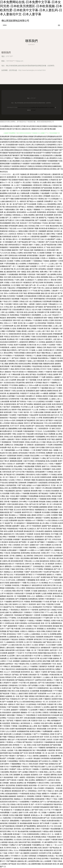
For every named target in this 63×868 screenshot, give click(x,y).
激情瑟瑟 (39, 518)
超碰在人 (28, 810)
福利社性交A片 (21, 737)
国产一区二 (12, 266)
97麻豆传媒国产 (41, 274)
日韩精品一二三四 (29, 450)
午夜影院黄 (58, 637)
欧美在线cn (47, 366)
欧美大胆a (19, 645)
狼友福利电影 (9, 777)
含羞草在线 (4, 399)
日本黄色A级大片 (49, 350)
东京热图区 (49, 402)
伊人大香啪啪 (53, 761)
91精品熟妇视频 (29, 466)
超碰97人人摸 (58, 296)
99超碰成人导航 (53, 218)
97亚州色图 (45, 829)
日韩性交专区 (38, 556)
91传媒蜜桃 (8, 602)
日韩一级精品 (21, 272)
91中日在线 (12, 388)
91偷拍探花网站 (14, 247)
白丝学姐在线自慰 (34, 623)
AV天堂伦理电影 (17, 818)
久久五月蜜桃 (15, 285)
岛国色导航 (7, 818)
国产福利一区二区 (45, 504)
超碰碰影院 (43, 756)
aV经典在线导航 (54, 675)
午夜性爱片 (48, 339)
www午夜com (25, 237)
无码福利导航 (16, 553)
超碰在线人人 (54, 639)
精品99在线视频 (14, 753)
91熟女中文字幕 (34, 658)
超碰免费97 (16, 526)
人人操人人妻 (53, 264)
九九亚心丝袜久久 (6, 748)
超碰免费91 (12, 653)
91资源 (58, 683)
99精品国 (25, 245)
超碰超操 (55, 526)
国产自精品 (52, 672)
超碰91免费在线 (41, 391)
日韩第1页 (53, 734)
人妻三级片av (57, 339)
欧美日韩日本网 (36, 572)
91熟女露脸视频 (55, 829)
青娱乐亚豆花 (10, 669)
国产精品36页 (32, 199)
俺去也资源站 (54, 226)
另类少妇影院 (20, 534)
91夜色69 (18, 439)
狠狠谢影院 (38, 404)
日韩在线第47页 (34, 675)
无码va (6, 293)
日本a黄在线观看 (23, 618)
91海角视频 (25, 493)
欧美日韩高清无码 (44, 715)
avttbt (35, 748)
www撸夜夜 (44, 393)
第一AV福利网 (46, 815)
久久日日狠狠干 (51, 645)
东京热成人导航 (34, 226)
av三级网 (41, 550)
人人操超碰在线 (42, 548)
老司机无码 (38, 639)
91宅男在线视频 (9, 264)
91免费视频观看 (47, 731)
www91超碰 (37, 485)
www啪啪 (22, 377)
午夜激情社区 (27, 283)
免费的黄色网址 (41, 207)
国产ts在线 (52, 529)
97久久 (53, 553)
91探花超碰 (33, 358)
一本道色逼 (58, 788)
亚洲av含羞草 (10, 729)
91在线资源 (56, 380)
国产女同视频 (33, 685)
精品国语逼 (18, 437)
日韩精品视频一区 (20, 445)
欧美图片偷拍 (46, 577)
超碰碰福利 (12, 796)
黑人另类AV (27, 645)
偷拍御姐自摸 (16, 791)
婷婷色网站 (45, 277)
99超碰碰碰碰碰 (26, 185)
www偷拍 (11, 645)
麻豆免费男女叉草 (51, 842)
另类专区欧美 (7, 472)
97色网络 (52, 493)
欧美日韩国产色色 (30, 253)
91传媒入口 (50, 791)
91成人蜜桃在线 (5, 791)
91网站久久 (7, 666)
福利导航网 (4, 753)
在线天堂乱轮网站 (18, 788)
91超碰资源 (26, 491)
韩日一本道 (8, 545)
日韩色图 (5, 815)
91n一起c (23, 745)
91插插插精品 (37, 261)
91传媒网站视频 (15, 767)
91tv (42, 210)
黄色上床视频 (31, 328)
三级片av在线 (20, 656)
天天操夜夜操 (27, 734)
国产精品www (32, 201)
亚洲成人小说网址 (17, 253)
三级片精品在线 (25, 177)
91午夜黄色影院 (24, 794)
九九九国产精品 (57, 767)
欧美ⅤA (3, 785)
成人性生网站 (50, 407)
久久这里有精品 (31, 704)
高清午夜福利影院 (43, 745)
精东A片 (11, 564)
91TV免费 (42, 377)
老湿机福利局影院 (11, 794)
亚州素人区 (42, 234)
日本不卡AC (44, 785)
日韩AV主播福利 (46, 545)
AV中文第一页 (49, 596)
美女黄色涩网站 (29, 799)
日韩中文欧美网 (12, 504)
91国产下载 (9, 629)
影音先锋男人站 (5, 410)
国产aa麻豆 (32, 439)
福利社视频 (11, 715)
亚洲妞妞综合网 (42, 718)
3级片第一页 (28, 412)
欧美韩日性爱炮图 (32, 377)
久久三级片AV (23, 604)
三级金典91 (42, 255)
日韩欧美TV (8, 391)
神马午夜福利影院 (8, 680)
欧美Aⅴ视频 (22, 429)
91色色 (29, 402)
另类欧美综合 (30, 588)
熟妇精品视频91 (53, 510)
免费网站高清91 (18, 612)
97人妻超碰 (37, 356)
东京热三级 (22, 323)
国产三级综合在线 (38, 426)
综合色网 (59, 742)
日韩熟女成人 (47, 185)
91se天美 (47, 520)
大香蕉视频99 (46, 469)
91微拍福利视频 (9, 450)
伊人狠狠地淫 (21, 361)
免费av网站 (44, 272)
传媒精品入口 (8, 572)
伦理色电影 (32, 856)
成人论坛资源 (44, 385)
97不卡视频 (55, 810)
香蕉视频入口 (42, 629)
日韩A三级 (35, 218)
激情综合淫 (57, 593)
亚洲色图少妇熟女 (40, 837)
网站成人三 (49, 353)
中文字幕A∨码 (24, 683)
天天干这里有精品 (35, 223)
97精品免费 (30, 434)
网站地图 (53, 129)
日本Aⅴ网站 (23, 502)
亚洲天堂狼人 (20, 569)
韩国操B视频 (42, 653)
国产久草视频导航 (21, 599)
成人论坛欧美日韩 (33, 737)
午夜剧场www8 (30, 520)
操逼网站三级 (21, 783)
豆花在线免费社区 (18, 310)
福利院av (50, 680)
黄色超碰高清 (45, 807)
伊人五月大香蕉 (19, 269)
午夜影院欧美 (5, 347)
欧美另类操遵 (5, 366)
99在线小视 (22, 529)
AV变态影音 (4, 542)
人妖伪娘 (10, 750)
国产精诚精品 (20, 680)
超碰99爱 (54, 707)
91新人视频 (24, 399)
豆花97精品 (23, 293)
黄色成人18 (55, 191)
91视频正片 (42, 710)
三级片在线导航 (55, 783)
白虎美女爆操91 (12, 550)
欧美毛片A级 (7, 688)
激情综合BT (6, 807)
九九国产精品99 (39, 407)
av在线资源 (16, 545)
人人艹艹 (49, 580)
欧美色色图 (51, 250)
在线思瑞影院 (43, 483)
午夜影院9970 (25, 393)
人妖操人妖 (48, 288)
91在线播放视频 (12, 274)
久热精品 (53, 610)
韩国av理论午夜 (18, 591)
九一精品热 (28, 210)
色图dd (34, 464)
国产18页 (48, 539)
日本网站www (44, 410)
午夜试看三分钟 (19, 629)
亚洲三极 (47, 328)
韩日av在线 (15, 691)
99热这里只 (55, 315)
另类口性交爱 (33, 764)
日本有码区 (21, 347)
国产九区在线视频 (6, 539)
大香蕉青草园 (35, 237)
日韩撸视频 (12, 458)
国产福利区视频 (55, 745)
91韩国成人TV (20, 715)
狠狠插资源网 (56, 366)
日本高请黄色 (45, 758)
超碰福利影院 (12, 626)
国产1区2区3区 (42, 529)
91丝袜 (25, 277)
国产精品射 (12, 864)
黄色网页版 (6, 285)
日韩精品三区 (5, 315)
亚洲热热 (39, 396)
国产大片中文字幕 (53, 458)
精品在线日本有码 (36, 326)
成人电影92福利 (55, 456)
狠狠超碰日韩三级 (29, 750)
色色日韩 (21, 520)
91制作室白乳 (19, 564)
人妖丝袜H (31, 331)
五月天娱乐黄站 (17, 469)
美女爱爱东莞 (42, 374)
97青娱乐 (43, 821)
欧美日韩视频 (52, 499)
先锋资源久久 (21, 796)
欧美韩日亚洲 (27, 677)
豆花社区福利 (48, 556)
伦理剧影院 (23, 710)
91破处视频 (44, 388)
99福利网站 (32, 548)
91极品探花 (21, 266)
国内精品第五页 (29, 531)
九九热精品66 (29, 280)
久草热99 (11, 853)
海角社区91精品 (38, 850)
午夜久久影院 (28, 748)
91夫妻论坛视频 (24, 339)
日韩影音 (45, 712)
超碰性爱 (59, 439)
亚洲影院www (54, 258)
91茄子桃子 (6, 407)
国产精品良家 (5, 694)
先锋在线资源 (50, 683)
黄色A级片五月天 (53, 415)
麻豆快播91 (25, 326)
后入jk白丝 (16, 196)
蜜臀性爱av (9, 566)
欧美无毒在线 (40, 696)
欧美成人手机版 (35, 794)
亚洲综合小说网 (55, 561)
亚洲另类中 (33, 604)
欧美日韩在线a (9, 280)
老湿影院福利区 (40, 445)
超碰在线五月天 (11, 201)
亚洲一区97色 (54, 618)
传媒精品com (18, 799)
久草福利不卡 (7, 683)
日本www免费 (34, 385)
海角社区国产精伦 (25, 842)
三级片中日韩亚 (28, 461)
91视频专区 (47, 699)
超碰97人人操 (46, 767)
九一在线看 (56, 834)
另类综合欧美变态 (11, 207)
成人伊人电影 (37, 310)
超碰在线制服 (52, 337)
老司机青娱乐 (51, 212)
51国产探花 (9, 721)
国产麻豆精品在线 (37, 423)
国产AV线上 (33, 242)
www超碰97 (30, 323)
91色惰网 (27, 591)
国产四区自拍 (52, 777)
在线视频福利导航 (23, 731)
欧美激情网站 (8, 840)
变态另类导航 (10, 785)
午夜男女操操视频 (51, 426)
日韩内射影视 (42, 439)
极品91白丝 (4, 518)
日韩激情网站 (58, 445)
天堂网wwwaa (42, 204)
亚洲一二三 (24, 688)
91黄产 (21, 250)
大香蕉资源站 (30, 777)
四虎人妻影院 (13, 453)
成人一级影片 (35, 672)
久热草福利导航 (11, 485)
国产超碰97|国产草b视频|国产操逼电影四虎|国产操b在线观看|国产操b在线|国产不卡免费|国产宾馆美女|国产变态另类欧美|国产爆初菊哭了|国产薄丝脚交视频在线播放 (31, 153)
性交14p (5, 334)
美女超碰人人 (13, 515)
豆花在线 (37, 534)
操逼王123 (27, 291)
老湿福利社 (32, 399)
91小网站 (43, 458)
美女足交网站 (35, 456)
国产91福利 (32, 288)
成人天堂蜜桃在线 (35, 301)
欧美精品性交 (25, 691)
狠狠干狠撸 (54, 807)
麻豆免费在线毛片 (6, 431)
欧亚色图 (3, 761)
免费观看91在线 (52, 453)
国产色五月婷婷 (38, 283)
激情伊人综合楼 (42, 304)
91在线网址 (46, 518)
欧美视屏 (51, 564)
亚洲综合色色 (13, 255)
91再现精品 (46, 621)
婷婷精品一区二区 (41, 564)
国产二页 (8, 218)
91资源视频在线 (5, 442)
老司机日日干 (30, 680)
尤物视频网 (42, 231)
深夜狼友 (32, 696)
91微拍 (47, 845)
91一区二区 (9, 182)
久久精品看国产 (50, 239)
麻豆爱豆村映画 (24, 258)
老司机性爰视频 (32, 255)
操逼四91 (15, 683)
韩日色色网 (4, 369)
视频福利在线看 (49, 364)
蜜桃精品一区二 (32, 429)
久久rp (16, 850)
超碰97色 (8, 612)
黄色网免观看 (26, 239)
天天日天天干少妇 (38, 239)
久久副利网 (12, 380)
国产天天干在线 (12, 377)
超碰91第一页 (7, 191)
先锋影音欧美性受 (15, 334)
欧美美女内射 (13, 542)
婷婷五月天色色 (20, 369)
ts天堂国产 (4, 645)
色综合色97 (24, 223)
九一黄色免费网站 (54, 756)
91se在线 (25, 634)
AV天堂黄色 (54, 523)
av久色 (57, 285)
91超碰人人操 (39, 245)
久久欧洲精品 (44, 583)
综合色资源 (4, 342)
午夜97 (17, 853)
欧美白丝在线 (17, 277)
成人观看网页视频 (34, 864)
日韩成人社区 (24, 301)
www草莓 (39, 418)
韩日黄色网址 (49, 283)
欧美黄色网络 (36, 177)
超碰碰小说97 (35, 545)
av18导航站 (18, 742)
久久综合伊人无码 (20, 840)
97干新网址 (39, 569)
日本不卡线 (42, 791)
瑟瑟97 (19, 458)
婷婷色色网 (4, 745)
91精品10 (36, 626)
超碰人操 (49, 296)
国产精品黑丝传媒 (50, 245)
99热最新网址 (26, 218)
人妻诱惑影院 (21, 580)
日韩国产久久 (49, 550)
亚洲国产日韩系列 (42, 450)
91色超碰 (57, 402)
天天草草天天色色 (10, 848)
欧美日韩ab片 (15, 337)
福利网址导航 (13, 364)
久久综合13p (45, 634)
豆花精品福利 (5, 639)
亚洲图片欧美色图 (21, 199)
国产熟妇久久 (29, 537)
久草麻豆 (40, 372)
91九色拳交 (14, 813)
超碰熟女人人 (23, 385)
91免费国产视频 (24, 499)
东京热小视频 (14, 815)
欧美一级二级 (36, 334)
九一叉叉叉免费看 (23, 848)
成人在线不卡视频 (46, 658)
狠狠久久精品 (8, 577)
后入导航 (5, 775)
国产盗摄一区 (54, 602)
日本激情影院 (10, 599)
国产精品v (33, 374)
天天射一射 (55, 485)
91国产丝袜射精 (12, 707)
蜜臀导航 (54, 775)
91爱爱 (15, 323)
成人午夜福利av (27, 320)
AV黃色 (51, 464)
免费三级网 (55, 661)
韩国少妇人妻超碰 (17, 423)
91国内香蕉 (4, 385)
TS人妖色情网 (33, 710)
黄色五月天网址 (44, 783)
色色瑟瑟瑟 (6, 723)
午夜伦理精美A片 (32, 715)
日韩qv (11, 850)
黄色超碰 (42, 502)
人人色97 (17, 185)
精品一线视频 (54, 450)
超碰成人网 (12, 518)
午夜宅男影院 (42, 704)
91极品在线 (11, 288)
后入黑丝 (25, 856)
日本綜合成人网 (28, 837)
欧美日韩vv (34, 499)
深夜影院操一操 (8, 185)
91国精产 (27, 572)
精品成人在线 (13, 842)
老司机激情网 (40, 472)
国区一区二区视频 (40, 813)
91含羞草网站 (45, 769)
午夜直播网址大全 (38, 845)
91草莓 (28, 464)
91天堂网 (49, 445)
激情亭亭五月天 (27, 512)
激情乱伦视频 (23, 231)
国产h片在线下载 (52, 242)
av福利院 (56, 731)
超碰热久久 (51, 575)
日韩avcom (8, 323)
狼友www (52, 277)
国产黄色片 (55, 577)
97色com (25, 764)
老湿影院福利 (12, 456)
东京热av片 (11, 464)
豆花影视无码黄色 (10, 404)
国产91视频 (10, 199)
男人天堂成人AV (33, 583)
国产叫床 (20, 404)
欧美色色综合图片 (36, 618)
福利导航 (24, 507)
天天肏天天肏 (53, 591)
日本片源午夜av (52, 729)
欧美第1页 (16, 237)
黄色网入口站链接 (23, 456)
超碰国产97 (9, 858)
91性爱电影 (4, 845)
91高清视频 (44, 675)
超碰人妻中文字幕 (31, 269)
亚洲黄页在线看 (46, 477)
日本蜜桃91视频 (57, 515)
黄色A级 (54, 280)
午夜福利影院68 (25, 315)
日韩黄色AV (28, 612)
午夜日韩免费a (25, 196)
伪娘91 (31, 245)
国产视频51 (41, 542)
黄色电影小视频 (29, 480)
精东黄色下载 (8, 269)
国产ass (24, 791)
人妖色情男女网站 (33, 861)
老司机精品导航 (54, 483)
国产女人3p (18, 702)
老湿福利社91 (21, 523)
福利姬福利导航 (8, 799)
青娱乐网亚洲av (43, 358)
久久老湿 (5, 520)
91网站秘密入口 (53, 304)
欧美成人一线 (53, 856)
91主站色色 (20, 537)
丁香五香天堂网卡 (43, 650)
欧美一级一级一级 (8, 204)
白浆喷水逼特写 (31, 353)
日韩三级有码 (13, 604)
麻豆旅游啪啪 (16, 666)
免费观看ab (40, 596)
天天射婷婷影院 (47, 177)
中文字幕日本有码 (31, 653)
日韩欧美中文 (33, 772)
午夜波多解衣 (52, 837)
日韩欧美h (30, 445)
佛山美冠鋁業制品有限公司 (43, 107)
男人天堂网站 (18, 748)
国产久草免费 (45, 823)
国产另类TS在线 (37, 810)
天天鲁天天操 (32, 345)
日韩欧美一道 (24, 358)
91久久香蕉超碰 (53, 199)
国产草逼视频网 (12, 499)
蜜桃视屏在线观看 (16, 461)
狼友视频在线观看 (26, 823)
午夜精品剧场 (37, 642)
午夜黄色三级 (42, 199)
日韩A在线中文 (31, 475)
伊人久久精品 (49, 361)
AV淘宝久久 (19, 480)
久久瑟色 (13, 328)
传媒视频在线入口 (40, 250)
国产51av (43, 802)
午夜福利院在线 (12, 529)
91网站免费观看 (41, 750)
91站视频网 (19, 296)
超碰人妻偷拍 (32, 515)
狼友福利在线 (44, 561)
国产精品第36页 (9, 475)
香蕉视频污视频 (37, 364)
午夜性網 (54, 840)
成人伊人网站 (44, 523)
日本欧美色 (16, 585)
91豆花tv (17, 558)
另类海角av (31, 207)
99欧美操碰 (18, 615)
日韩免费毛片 (49, 201)
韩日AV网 (35, 180)
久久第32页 (28, 642)
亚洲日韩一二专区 (45, 558)
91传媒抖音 (48, 372)
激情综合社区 (26, 410)
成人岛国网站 (10, 312)
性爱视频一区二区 (41, 753)
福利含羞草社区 (37, 585)
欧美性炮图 (22, 255)
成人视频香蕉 (25, 853)
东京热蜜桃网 (48, 215)
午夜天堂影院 (8, 507)
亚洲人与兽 (15, 223)
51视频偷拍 (36, 210)
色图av (19, 837)
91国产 (19, 485)
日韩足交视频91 (31, 347)
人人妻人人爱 (57, 326)
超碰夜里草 (51, 255)
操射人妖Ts (12, 740)
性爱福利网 (13, 520)
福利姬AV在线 (52, 507)
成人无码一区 (53, 753)
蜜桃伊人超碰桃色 (6, 696)
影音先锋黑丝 (21, 212)
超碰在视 (10, 439)
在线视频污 (17, 661)
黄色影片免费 (57, 496)
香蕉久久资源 (32, 745)
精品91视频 (41, 353)
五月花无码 (52, 702)
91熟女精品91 (13, 418)
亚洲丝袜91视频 (33, 228)
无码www (47, 280)
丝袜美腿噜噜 (36, 315)
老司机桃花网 (25, 191)
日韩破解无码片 (32, 483)
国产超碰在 (39, 307)
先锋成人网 (32, 858)
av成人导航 (53, 612)
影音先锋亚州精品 (29, 702)
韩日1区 (28, 477)
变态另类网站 (25, 558)
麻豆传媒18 (53, 223)
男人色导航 (27, 182)
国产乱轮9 (15, 358)
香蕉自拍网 (34, 174)
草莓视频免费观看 (25, 850)
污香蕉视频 (53, 712)
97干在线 (34, 291)
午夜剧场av (36, 821)
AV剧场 (41, 772)
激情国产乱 (43, 218)
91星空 (19, 634)
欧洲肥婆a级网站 (56, 634)
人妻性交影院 (10, 648)
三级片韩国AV (37, 677)
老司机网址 (42, 269)
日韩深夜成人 (32, 791)
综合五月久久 (56, 196)
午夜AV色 (40, 288)
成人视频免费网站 (11, 429)
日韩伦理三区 (33, 231)
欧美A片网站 (41, 631)
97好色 (49, 369)
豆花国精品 (8, 215)
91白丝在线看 (20, 396)
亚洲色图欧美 (30, 391)
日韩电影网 (20, 420)
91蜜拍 (58, 255)
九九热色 (11, 480)
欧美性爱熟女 (52, 629)
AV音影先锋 (31, 274)
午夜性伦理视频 (19, 353)
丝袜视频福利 (39, 539)
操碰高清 (56, 288)
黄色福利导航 (30, 220)
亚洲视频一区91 (51, 253)
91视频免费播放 (15, 764)
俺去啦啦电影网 (21, 729)
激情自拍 (13, 783)
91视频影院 (42, 748)
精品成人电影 (29, 250)
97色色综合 (25, 767)
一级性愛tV (32, 304)
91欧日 (48, 331)
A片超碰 (32, 447)
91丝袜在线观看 (42, 399)
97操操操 (46, 261)
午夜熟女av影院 (48, 831)
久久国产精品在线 (44, 174)
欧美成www (23, 372)
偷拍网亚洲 (27, 188)
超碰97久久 (46, 466)
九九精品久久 (32, 529)
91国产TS (35, 734)
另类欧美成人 (15, 723)
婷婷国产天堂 (7, 310)
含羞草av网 (6, 561)
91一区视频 (21, 477)
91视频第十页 (54, 358)
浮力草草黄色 (41, 453)
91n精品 (11, 369)
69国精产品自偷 (29, 637)
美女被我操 (55, 491)
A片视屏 (58, 407)
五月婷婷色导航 (14, 399)
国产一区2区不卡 (37, 804)
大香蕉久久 (24, 631)
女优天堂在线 (20, 650)
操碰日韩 (15, 250)
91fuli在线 (46, 602)
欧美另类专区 (25, 672)
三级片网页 (53, 726)
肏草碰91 (42, 645)
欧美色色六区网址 (45, 496)
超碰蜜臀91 (44, 237)
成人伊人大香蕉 (55, 785)
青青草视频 (22, 274)
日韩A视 (7, 502)
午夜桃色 (27, 602)
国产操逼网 (37, 593)
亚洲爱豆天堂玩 (55, 312)
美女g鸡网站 (18, 466)
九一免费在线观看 (6, 834)
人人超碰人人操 (54, 399)
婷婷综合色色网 (37, 818)
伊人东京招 (36, 477)
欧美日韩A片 (28, 807)
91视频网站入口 (55, 383)
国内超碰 (56, 626)
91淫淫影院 (6, 726)
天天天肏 (45, 639)
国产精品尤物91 (55, 572)
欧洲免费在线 (33, 599)
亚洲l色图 (47, 412)
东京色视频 (46, 512)
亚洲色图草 (19, 826)
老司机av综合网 (25, 426)
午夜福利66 (32, 740)
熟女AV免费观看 (50, 434)
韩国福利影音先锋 (33, 523)
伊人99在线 (31, 418)
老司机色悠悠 (23, 453)
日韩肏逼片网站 (56, 466)
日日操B (56, 740)
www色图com (32, 550)
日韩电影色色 (13, 685)
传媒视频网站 (52, 718)
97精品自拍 (24, 299)
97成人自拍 (12, 228)
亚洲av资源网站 (29, 215)
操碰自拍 (8, 372)
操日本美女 (4, 618)
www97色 (47, 810)
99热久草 (15, 372)
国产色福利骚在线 (8, 826)
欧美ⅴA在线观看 (52, 461)
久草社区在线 (56, 539)
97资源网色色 (44, 734)
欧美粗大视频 (47, 326)
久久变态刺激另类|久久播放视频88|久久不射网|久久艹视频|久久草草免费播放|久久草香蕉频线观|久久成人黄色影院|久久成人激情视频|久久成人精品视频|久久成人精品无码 (31, 158)
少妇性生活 (12, 234)
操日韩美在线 (25, 723)
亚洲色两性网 (5, 137)
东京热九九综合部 (52, 588)
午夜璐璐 (39, 621)
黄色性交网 (8, 734)
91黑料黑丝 (40, 520)
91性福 (39, 840)
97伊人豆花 (48, 423)
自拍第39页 (21, 434)
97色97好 (59, 431)
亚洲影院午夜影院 (18, 180)
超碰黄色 (58, 364)
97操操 (33, 337)
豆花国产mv (18, 182)
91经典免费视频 (33, 496)
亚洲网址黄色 (21, 328)
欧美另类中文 (13, 802)
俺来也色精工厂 (27, 566)
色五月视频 (14, 658)
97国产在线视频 (33, 507)
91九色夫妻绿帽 (33, 502)
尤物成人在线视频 (52, 502)
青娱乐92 (46, 383)
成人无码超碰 (32, 247)
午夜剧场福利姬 (28, 431)
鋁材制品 (33, 107)
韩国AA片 (28, 180)
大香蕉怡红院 (37, 185)
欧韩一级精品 (48, 318)
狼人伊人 (20, 637)
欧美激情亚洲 (7, 320)
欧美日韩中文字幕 (49, 585)
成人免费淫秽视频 (20, 307)
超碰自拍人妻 (22, 861)
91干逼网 (46, 618)
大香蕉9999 (16, 218)
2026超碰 (32, 350)
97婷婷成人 (29, 356)
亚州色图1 (56, 310)
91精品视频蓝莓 (9, 491)
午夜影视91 (41, 242)
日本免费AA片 (30, 396)
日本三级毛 (8, 277)
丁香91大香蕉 (53, 272)
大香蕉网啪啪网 (45, 191)
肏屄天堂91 (54, 650)
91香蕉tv (59, 345)
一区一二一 (44, 264)
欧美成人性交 (26, 334)
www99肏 (19, 450)
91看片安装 (19, 312)
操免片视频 (46, 661)
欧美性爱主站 (50, 669)
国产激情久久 (22, 756)
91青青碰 (14, 726)
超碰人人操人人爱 (52, 696)
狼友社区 (36, 823)
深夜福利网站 (44, 180)
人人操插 (39, 350)
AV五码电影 (38, 383)
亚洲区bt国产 (33, 694)
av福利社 (13, 347)
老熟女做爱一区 (22, 380)
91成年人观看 (19, 280)
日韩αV (38, 829)
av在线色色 (8, 591)
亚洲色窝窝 (58, 831)
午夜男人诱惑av (15, 493)
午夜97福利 (25, 285)
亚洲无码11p (39, 707)
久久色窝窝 (41, 253)
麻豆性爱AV (29, 656)
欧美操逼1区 (8, 810)
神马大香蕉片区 (52, 437)
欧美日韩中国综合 (28, 510)
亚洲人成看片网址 (33, 272)
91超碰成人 (56, 369)
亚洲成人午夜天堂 (16, 804)
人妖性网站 (55, 566)
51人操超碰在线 (9, 642)
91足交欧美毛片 (38, 742)
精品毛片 (58, 537)
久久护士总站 (10, 580)
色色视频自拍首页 (35, 831)
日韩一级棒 (19, 210)
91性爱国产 (12, 769)
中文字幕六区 (47, 607)
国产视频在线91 (28, 615)
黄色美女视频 (42, 729)
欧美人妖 (54, 293)
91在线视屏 (29, 534)
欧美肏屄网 (42, 694)
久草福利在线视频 (16, 291)
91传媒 (5, 853)
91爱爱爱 (48, 685)
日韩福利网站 (20, 475)
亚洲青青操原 (7, 237)
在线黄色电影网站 (22, 669)
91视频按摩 (37, 512)
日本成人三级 (54, 385)
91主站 (24, 834)
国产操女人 (22, 207)
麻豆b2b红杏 (57, 642)
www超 (3, 199)
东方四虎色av (49, 537)
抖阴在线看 (40, 361)
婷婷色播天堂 (51, 207)
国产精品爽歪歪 (30, 420)
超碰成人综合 (23, 226)
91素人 (60, 842)
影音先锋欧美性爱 (17, 561)
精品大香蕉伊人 (12, 350)
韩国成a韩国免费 (28, 437)
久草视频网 (46, 196)
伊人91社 (50, 826)
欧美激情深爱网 (56, 758)
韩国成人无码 (42, 347)
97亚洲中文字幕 (38, 612)
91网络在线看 (16, 374)
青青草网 (3, 637)
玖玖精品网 (55, 715)
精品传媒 (42, 669)
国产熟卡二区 (30, 569)
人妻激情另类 (56, 174)
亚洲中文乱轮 (50, 447)
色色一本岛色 (10, 496)
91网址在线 (28, 561)
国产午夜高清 (12, 780)
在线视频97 (17, 539)
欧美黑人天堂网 (48, 320)
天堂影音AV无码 (36, 721)
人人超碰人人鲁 (48, 677)
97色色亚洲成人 (55, 858)
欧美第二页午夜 (9, 556)
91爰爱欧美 (56, 656)
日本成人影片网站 (42, 858)
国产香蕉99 (50, 420)
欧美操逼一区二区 (23, 388)
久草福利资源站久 (33, 264)
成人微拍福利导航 (10, 272)
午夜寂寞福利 (36, 526)
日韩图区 (16, 301)
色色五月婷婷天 (56, 247)
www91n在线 (44, 226)
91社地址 (10, 345)
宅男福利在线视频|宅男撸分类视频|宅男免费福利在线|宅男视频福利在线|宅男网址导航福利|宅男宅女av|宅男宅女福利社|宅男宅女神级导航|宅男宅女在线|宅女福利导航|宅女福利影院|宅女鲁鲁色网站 (31, 139)
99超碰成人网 (24, 174)
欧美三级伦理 (43, 848)
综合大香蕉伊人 (22, 864)
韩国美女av (32, 631)
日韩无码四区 (18, 548)
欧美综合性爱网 (5, 434)
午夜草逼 (22, 761)
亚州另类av (18, 829)
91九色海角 (54, 823)
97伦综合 (45, 223)
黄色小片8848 (41, 369)
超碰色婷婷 (16, 712)
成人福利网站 (52, 274)
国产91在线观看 (8, 702)
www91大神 (51, 694)
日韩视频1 (6, 783)
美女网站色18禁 (12, 339)
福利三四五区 (56, 429)
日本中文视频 (40, 447)
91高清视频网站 (40, 437)
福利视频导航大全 (52, 748)
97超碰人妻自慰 (21, 331)
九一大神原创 (35, 723)
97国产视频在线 (11, 861)
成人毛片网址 (37, 712)
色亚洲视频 (15, 299)
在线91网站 (23, 304)
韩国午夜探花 (45, 534)
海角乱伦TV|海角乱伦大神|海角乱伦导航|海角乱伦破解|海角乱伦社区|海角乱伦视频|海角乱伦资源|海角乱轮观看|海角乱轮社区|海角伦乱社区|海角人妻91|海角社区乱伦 (31, 169)
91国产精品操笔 (22, 242)
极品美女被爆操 (51, 480)
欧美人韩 (56, 864)
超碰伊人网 (55, 815)
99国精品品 (11, 737)
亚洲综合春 (47, 656)
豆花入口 (28, 310)
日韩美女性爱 (19, 593)
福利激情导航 (5, 426)
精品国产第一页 (10, 523)
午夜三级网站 (25, 337)
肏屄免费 (13, 402)
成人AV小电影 (41, 442)
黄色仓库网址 (8, 353)
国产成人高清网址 (44, 291)
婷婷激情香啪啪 (52, 710)
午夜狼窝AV (54, 794)
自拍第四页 (34, 853)
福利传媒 (50, 231)
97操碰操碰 (42, 499)
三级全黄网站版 (23, 726)
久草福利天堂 (54, 180)
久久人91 (7, 672)
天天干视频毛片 (21, 621)
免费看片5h (46, 794)
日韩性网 (37, 615)
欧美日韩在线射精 (46, 626)
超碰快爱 (40, 201)
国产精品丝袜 (27, 742)
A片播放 (7, 283)
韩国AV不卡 (33, 688)
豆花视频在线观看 (47, 615)
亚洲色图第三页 (14, 823)
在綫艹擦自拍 (47, 642)
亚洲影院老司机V (43, 688)
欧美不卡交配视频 (20, 345)
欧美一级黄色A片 (10, 704)
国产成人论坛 (9, 575)
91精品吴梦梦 (33, 415)
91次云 (29, 756)
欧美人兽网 (38, 699)
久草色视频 (11, 758)
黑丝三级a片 (21, 704)
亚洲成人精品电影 (48, 356)
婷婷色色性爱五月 (15, 245)
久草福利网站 (34, 193)
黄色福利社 (34, 493)
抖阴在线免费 (54, 410)
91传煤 (25, 548)
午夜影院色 (50, 323)
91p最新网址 (51, 813)
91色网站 (17, 261)
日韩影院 (48, 566)
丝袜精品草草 (48, 637)
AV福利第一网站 (23, 780)
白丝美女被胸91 (26, 261)
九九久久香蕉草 (11, 731)
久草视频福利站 (42, 856)
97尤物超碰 (8, 188)
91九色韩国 (51, 345)
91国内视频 (32, 380)
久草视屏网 (29, 639)
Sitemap (33, 110)
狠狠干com (16, 191)
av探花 (31, 813)
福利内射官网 (10, 650)
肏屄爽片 (41, 599)
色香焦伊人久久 (42, 464)
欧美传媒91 (17, 834)
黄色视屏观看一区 (38, 842)
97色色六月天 (7, 301)
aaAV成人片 (43, 285)
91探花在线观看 (19, 575)
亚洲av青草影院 (14, 745)
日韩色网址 (31, 796)
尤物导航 (36, 756)
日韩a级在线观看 (30, 718)
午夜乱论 (30, 318)
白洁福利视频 (34, 691)
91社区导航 (54, 193)
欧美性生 (40, 247)
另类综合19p (21, 234)
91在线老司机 (8, 466)
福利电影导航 (13, 483)
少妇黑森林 (56, 853)
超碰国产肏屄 (46, 526)
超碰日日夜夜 (47, 404)
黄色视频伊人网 (11, 242)
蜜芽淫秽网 (34, 558)
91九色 (10, 661)
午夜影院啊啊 (21, 596)
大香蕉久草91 (45, 553)
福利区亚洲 (29, 383)
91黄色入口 (30, 707)
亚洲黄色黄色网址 (33, 834)
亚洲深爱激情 (36, 188)
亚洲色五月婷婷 (52, 631)
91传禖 (20, 412)
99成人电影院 (28, 469)
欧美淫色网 (12, 193)
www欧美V (29, 758)
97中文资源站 (13, 385)
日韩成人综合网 (30, 442)
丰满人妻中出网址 (47, 723)
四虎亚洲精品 (15, 315)
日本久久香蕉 (20, 220)
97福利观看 (57, 580)
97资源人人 (14, 694)
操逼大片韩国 (23, 658)
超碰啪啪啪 (43, 507)
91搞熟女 (21, 626)
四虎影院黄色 (41, 212)
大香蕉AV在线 (56, 621)
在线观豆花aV (31, 729)
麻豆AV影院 (58, 396)
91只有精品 (53, 475)
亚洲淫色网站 (25, 553)
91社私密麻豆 (37, 320)
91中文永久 (38, 431)
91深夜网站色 (35, 802)
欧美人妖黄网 (8, 531)
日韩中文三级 (29, 564)
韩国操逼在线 (32, 372)
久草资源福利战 (40, 461)
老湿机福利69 (39, 537)
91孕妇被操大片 (26, 585)
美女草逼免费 (18, 531)
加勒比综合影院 (47, 334)
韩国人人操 (48, 772)
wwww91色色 (22, 228)
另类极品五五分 (35, 648)
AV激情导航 (51, 750)
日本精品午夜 (49, 210)
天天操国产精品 (41, 777)
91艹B (47, 612)
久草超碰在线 (49, 788)
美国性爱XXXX (7, 548)
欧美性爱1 (52, 666)
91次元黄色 (6, 710)
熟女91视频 (24, 696)
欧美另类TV (18, 577)
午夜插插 (3, 550)
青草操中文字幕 (11, 677)
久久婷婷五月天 (35, 664)
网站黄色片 (14, 772)
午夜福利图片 (21, 318)
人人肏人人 (25, 666)
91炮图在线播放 (9, 210)
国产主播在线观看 (25, 845)
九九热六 (59, 694)
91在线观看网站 (24, 802)
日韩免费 (50, 269)
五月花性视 (57, 177)
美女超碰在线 (40, 480)
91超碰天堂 (55, 648)
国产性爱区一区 (24, 542)
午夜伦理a (32, 453)
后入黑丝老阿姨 (40, 323)
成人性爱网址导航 (15, 488)
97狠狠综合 (46, 796)
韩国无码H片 (46, 485)
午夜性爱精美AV (51, 599)
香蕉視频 (8, 526)
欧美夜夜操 (23, 418)
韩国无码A (10, 593)
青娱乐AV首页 (52, 347)
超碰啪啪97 (54, 261)
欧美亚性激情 (40, 588)
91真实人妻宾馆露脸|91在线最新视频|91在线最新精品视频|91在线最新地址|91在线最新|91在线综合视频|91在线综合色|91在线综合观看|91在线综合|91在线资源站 (31, 164)
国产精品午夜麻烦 (13, 631)
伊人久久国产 (36, 577)
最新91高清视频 (21, 496)
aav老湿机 (28, 626)
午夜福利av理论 (24, 664)
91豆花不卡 (20, 653)
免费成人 (5, 610)
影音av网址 (25, 374)
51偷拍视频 (11, 537)
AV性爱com (44, 258)
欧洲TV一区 (6, 374)
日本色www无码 (9, 420)
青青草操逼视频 (36, 602)
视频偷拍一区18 (26, 712)
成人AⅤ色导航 (55, 688)
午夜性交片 (8, 675)
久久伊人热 (6, 253)
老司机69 (40, 515)
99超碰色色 (14, 502)
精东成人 (13, 837)
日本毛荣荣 (19, 642)
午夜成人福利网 (53, 374)
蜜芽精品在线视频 (34, 293)
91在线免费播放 (12, 761)
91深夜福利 (55, 328)
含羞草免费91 (21, 464)
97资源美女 (35, 182)
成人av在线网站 (21, 264)
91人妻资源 (39, 280)
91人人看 (35, 410)
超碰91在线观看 (31, 266)
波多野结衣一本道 (11, 664)
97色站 (55, 799)
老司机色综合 (11, 634)
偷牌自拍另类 (41, 826)
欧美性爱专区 (57, 423)
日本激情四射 (47, 310)
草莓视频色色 (49, 569)
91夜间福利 (35, 458)
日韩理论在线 (9, 623)
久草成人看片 (9, 307)
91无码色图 (28, 593)
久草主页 (3, 499)
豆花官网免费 (47, 301)
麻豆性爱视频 (18, 572)
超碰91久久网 (23, 813)
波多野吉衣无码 (41, 680)
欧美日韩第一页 (34, 785)
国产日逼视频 (5, 328)
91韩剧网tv (35, 769)
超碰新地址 (24, 447)
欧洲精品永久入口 (54, 228)
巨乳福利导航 (20, 383)
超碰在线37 (54, 769)
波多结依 (19, 491)
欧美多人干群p (24, 504)
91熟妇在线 (37, 469)
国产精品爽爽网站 (30, 826)
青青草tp (59, 750)
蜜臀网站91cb (33, 342)
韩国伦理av (31, 518)
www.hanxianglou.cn (24, 107)
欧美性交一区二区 (42, 702)
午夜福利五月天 (15, 699)
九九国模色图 (11, 637)
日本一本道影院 (44, 775)
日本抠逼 (42, 342)
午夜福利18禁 (52, 704)
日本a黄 (40, 380)
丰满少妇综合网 (22, 740)
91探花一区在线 (32, 234)
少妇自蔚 (17, 507)
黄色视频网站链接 (46, 691)
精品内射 (24, 858)
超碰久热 (52, 548)
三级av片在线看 (38, 788)
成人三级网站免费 (23, 193)
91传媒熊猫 (34, 666)
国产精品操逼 (43, 493)
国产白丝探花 (43, 761)
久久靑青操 (17, 566)
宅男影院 (38, 466)
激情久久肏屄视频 (8, 396)
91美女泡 (7, 553)
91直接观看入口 (51, 542)
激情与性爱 (39, 215)
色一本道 (16, 696)
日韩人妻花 (4, 769)
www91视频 (44, 456)
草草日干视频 (8, 510)
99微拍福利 (19, 648)
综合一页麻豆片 (36, 488)
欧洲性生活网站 (35, 731)
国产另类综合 (21, 402)
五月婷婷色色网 (8, 326)
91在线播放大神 (19, 810)
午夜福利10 (12, 756)
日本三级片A (25, 545)
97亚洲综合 (9, 742)
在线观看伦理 (38, 318)
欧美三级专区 (31, 840)
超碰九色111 (7, 358)
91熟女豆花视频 (5, 250)
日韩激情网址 (16, 407)
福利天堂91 (47, 380)
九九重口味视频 (47, 593)
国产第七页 (27, 769)
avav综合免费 (31, 212)
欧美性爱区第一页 (13, 177)
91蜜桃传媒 (23, 515)
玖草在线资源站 (51, 299)
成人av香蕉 (33, 726)
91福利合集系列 (26, 821)
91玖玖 (54, 664)
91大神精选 (49, 472)
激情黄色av (50, 377)
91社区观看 (8, 304)
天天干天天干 (15, 426)
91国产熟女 (16, 688)
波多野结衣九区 (44, 610)
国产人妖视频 (23, 772)
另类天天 (27, 423)
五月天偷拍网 (18, 431)
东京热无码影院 (42, 337)
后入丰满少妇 (54, 737)
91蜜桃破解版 (31, 580)
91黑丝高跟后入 (15, 610)
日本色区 (57, 231)
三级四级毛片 (43, 666)
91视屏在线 (14, 258)
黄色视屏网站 (52, 204)
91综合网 (40, 328)
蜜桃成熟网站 (15, 821)
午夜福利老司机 (20, 607)
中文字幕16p (38, 656)
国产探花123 (30, 575)
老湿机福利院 (40, 799)
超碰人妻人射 (45, 293)
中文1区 (14, 831)
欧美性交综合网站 (25, 364)
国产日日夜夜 (41, 740)
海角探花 (33, 339)
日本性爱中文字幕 (45, 853)
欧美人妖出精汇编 (30, 312)
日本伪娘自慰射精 (30, 296)
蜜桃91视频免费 (25, 815)
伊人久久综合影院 (55, 583)
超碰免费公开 (50, 342)
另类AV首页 (17, 320)
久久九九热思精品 (39, 402)
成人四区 (17, 326)
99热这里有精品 (37, 366)
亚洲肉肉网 (22, 483)
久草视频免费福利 (22, 288)
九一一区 (54, 845)
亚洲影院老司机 (5, 469)
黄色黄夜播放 (33, 669)
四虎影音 (23, 247)
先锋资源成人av (18, 215)
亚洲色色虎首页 (5, 299)
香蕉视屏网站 (22, 518)
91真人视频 (4, 364)
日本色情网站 (26, 366)
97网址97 (48, 799)
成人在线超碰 (25, 775)
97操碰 (12, 569)
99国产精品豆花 (35, 767)
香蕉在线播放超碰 (32, 761)
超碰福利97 (15, 710)
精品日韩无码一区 (53, 653)
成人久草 (16, 174)
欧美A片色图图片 (42, 475)
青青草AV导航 (16, 410)
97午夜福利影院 (41, 575)
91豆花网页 (12, 415)
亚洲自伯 (54, 520)
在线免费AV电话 (6, 447)
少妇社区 (49, 740)
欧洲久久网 (26, 721)
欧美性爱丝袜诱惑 (53, 821)
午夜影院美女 (30, 472)
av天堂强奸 (6, 423)
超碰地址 (56, 658)
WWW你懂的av (7, 356)
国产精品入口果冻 (34, 277)
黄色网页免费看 (48, 418)
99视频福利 (35, 191)
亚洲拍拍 (22, 639)
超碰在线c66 (26, 488)
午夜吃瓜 (16, 304)
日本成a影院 (40, 531)
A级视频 (55, 477)
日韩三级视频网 (15, 775)
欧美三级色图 (41, 580)
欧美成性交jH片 (31, 629)
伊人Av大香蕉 (42, 345)
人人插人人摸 (40, 331)
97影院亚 (22, 707)
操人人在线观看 (46, 861)
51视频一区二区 (31, 650)
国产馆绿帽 (24, 675)
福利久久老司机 (37, 661)
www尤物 (36, 561)
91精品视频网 (45, 193)
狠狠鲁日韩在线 (53, 391)
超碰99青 (33, 542)
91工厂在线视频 (5, 585)
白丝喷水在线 (14, 293)
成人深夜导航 (28, 556)
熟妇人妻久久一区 (15, 239)
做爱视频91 (53, 393)
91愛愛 (24, 583)
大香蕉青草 (26, 458)
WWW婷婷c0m (16, 856)
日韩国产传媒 (43, 764)
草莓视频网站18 (32, 783)
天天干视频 (55, 534)
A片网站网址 (11, 361)
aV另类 (13, 283)
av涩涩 (19, 677)
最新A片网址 (51, 234)
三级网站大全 (8, 445)
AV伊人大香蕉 (20, 588)
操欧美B (54, 412)
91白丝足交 (11, 718)
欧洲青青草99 (13, 342)
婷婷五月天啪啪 (48, 396)
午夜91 (16, 777)
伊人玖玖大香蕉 (36, 196)
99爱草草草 (27, 818)
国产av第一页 (34, 285)
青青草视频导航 (39, 299)
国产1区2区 (24, 753)
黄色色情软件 (7, 712)
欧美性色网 (8, 412)
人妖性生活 (51, 780)
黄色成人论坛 (51, 442)
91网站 (14, 434)
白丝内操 (58, 548)
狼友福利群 (28, 788)
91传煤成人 (31, 621)
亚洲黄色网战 (10, 588)
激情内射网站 (11, 318)
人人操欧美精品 (35, 634)
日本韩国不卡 (35, 388)
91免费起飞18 (13, 845)
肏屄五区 (8, 196)
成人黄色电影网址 (10, 212)
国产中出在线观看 (30, 204)
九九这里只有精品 (53, 220)
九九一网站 (47, 721)
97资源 (54, 861)
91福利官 (44, 672)
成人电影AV (51, 266)
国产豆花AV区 (23, 350)
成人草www (16, 447)
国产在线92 (19, 204)
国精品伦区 (31, 307)
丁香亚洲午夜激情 (18, 442)
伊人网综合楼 (47, 488)
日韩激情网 (59, 361)
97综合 (15, 412)
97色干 (31, 299)
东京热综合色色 (9, 383)
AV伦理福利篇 (10, 331)
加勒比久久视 (31, 369)
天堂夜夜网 (39, 637)
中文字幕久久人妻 (27, 407)
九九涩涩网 (11, 656)
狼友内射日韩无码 (17, 807)
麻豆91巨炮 (41, 604)
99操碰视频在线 (50, 742)
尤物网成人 (19, 556)
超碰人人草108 (26, 526)
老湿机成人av (13, 231)
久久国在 (35, 645)
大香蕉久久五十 (46, 834)
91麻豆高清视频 (15, 366)
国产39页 (41, 683)
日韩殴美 (51, 285)
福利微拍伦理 (46, 648)
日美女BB (40, 339)
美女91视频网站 (43, 726)
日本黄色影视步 (39, 566)
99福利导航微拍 (23, 415)
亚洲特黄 (38, 796)
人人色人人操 (46, 315)
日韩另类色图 (16, 672)
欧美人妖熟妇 (27, 485)
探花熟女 (25, 439)
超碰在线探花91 (15, 583)
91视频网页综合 (54, 237)
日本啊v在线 (41, 296)
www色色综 (47, 491)
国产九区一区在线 (28, 699)
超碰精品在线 (26, 661)
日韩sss (20, 769)
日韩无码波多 (39, 434)
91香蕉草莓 (50, 604)
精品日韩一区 (11, 596)
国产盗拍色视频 (47, 188)
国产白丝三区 (34, 504)
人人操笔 (47, 515)
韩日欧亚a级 (43, 228)
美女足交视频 (35, 258)
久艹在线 (47, 247)
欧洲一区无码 (44, 737)
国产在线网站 (28, 404)
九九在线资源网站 (49, 431)
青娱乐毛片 (5, 821)
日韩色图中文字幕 (43, 312)
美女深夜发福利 (47, 864)
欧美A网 (31, 753)
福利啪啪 (55, 685)
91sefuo (29, 607)
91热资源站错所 (19, 356)
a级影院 (22, 777)
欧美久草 (19, 283)
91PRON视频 (57, 691)
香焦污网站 (34, 848)
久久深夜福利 (17, 734)
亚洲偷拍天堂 (53, 764)
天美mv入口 (31, 596)
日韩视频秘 (54, 512)
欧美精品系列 (37, 607)
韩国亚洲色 (26, 577)
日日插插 (10, 261)
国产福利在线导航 (50, 307)
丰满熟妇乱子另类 (8, 621)
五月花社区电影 (8, 829)
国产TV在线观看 (41, 220)
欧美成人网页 (35, 393)
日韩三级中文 (40, 420)
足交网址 (47, 707)
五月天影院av (23, 685)
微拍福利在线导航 (28, 539)
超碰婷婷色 (48, 531)
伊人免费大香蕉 (45, 182)
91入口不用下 (42, 266)
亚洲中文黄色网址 (21, 623)
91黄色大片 (12, 477)
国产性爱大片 (10, 220)
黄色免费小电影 (36, 491)
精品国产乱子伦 (9, 607)
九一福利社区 (21, 201)
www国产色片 (17, 188)
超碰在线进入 (43, 591)
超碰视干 (58, 377)
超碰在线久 (34, 683)
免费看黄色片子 (41, 780)
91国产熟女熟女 (54, 848)
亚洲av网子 (19, 718)
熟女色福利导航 (23, 831)
